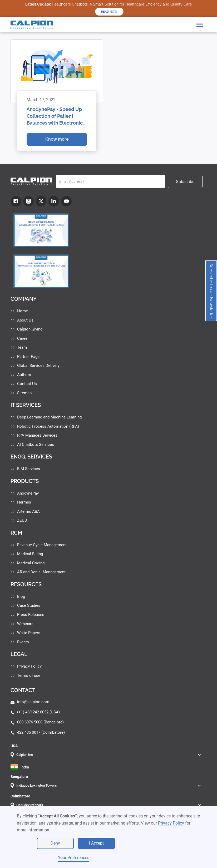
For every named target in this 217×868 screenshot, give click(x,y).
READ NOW (109, 12)
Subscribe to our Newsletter (211, 291)
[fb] (16, 201)
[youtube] (66, 201)
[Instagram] (28, 201)
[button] (200, 25)
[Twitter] (41, 201)
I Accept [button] (96, 843)
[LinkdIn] (54, 201)
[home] (32, 25)
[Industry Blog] (41, 230)
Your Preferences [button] (74, 858)
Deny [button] (55, 843)
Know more (57, 139)
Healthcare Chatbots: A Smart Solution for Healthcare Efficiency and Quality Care (108, 4)
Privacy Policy (171, 823)
